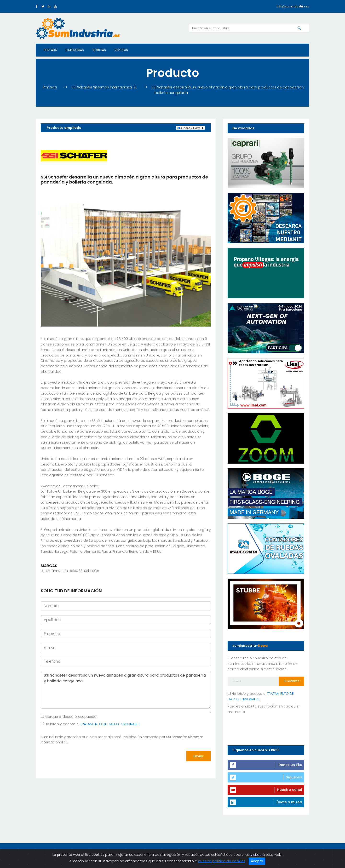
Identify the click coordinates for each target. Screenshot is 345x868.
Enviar (198, 756)
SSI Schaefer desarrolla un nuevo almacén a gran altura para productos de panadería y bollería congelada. (126, 690)
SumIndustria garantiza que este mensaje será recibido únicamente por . (122, 740)
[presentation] (77, 756)
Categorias (75, 50)
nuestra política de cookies (222, 861)
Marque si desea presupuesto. (69, 717)
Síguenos (294, 777)
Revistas (121, 50)
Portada (50, 50)
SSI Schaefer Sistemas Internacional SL (105, 87)
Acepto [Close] (257, 861)
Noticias (99, 50)
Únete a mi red (289, 802)
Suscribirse (292, 681)
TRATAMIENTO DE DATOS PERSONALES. (110, 724)
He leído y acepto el (90, 724)
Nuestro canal (290, 790)
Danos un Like (290, 765)
